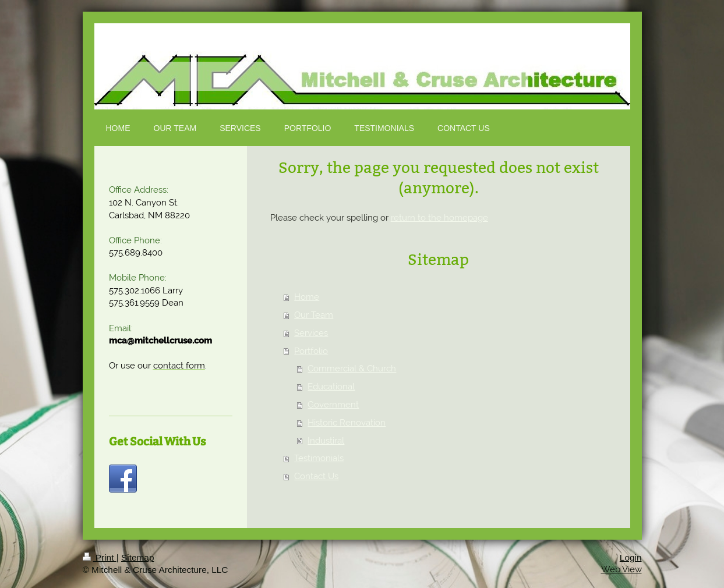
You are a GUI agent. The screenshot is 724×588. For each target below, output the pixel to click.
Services (311, 333)
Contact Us (316, 476)
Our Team (314, 315)
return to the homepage (439, 218)
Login (631, 557)
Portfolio (311, 351)
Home (307, 297)
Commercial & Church (352, 369)
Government (333, 405)
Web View (621, 569)
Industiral (326, 441)
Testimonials (319, 458)
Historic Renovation (347, 423)
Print (100, 557)
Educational (331, 387)
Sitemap (137, 557)
